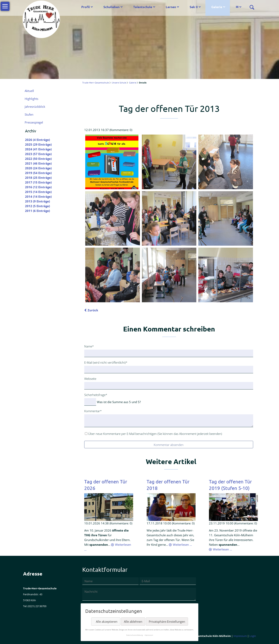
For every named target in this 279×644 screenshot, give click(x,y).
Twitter (95, 93)
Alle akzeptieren (107, 622)
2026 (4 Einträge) (37, 140)
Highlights (31, 99)
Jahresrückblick (35, 107)
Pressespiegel (34, 122)
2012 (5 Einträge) (37, 206)
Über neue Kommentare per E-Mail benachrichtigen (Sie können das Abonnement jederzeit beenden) (155, 434)
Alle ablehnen (133, 622)
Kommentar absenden (169, 445)
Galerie (217, 7)
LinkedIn (103, 93)
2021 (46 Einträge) (38, 163)
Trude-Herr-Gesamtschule (96, 83)
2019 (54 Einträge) (38, 173)
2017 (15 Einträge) (38, 182)
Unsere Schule (119, 83)
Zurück (93, 310)
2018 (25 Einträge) (38, 178)
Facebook (87, 93)
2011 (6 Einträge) (37, 211)
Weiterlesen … (182, 545)
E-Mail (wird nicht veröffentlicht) (106, 362)
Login (253, 636)
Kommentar (93, 411)
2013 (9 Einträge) (37, 201)
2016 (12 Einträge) (38, 187)
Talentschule (143, 7)
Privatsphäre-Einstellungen (167, 622)
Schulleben (111, 7)
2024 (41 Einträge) (38, 149)
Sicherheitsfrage (96, 395)
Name (91, 346)
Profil (86, 7)
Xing (111, 93)
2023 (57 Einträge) (38, 154)
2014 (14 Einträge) (38, 197)
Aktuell (29, 91)
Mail (119, 93)
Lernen (171, 7)
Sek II (194, 7)
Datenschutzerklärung (134, 635)
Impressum (240, 636)
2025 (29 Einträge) (38, 144)
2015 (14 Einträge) (38, 192)
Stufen (29, 114)
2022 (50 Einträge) (38, 159)
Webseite (90, 379)
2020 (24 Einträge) (38, 168)
